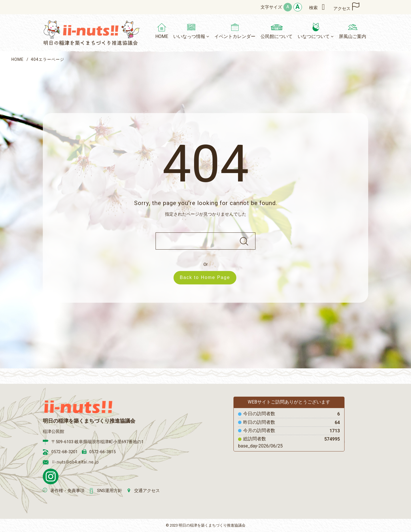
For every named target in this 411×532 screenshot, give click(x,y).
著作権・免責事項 (67, 491)
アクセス (342, 9)
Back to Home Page (208, 277)
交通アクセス (147, 491)
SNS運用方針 (110, 491)
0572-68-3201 (65, 452)
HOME (18, 59)
